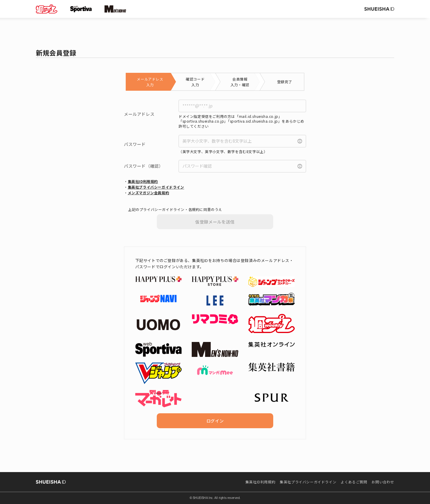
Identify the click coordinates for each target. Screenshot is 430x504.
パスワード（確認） (143, 166)
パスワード (135, 144)
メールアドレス (139, 114)
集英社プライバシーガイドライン (156, 187)
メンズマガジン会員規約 (149, 193)
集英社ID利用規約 (143, 181)
